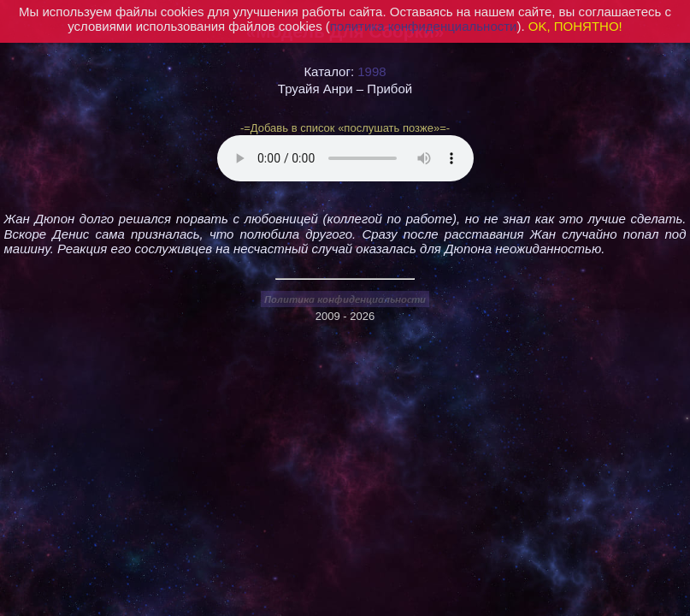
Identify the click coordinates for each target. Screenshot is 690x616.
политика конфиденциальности (424, 26)
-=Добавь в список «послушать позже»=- (345, 128)
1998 (372, 71)
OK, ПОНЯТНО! (575, 26)
